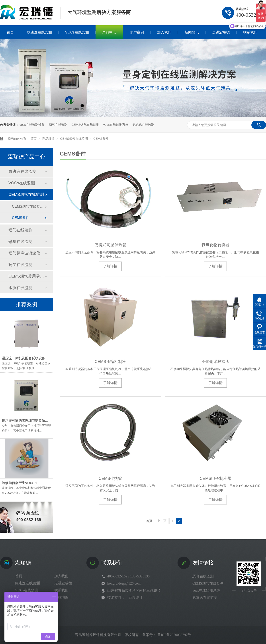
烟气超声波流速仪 (24, 253)
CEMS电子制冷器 (215, 479)
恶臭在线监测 (20, 242)
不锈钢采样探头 (215, 362)
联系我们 (61, 590)
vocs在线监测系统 (116, 125)
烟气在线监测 (58, 125)
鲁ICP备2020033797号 (174, 635)
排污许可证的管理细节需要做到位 (27, 420)
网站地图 (61, 597)
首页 (34, 139)
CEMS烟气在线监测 (85, 125)
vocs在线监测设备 (32, 125)
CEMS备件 (101, 139)
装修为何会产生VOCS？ (20, 483)
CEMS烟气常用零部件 (26, 276)
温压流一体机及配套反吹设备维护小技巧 (32, 358)
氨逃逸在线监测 (143, 125)
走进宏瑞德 (63, 583)
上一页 (162, 521)
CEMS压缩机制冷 (110, 362)
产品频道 (49, 139)
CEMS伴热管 (110, 479)
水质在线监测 (20, 288)
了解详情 (110, 266)
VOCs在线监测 (22, 183)
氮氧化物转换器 (215, 245)
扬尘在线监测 (20, 265)
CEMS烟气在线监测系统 (28, 206)
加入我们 (61, 576)
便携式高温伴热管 (110, 245)
